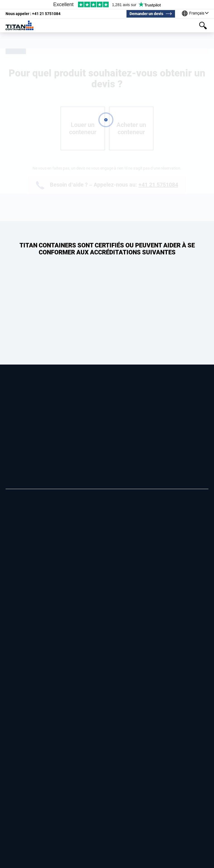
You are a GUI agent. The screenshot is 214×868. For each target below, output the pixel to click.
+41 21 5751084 (33, 14)
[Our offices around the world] (195, 14)
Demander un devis (146, 14)
